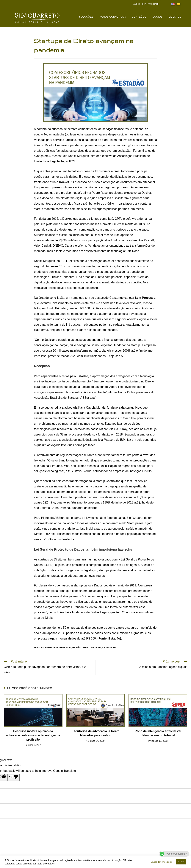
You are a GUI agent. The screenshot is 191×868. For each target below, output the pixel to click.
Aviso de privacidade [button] (162, 862)
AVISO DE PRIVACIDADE (146, 4)
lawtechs (58, 134)
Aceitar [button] (181, 862)
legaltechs (109, 647)
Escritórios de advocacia (56, 647)
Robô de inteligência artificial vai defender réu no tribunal (158, 733)
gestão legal (80, 647)
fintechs (91, 129)
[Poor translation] (14, 777)
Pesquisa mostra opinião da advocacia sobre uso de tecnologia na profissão (33, 735)
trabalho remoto (80, 381)
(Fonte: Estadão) (109, 638)
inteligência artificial (53, 413)
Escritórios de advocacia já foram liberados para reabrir (95, 733)
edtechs (138, 129)
